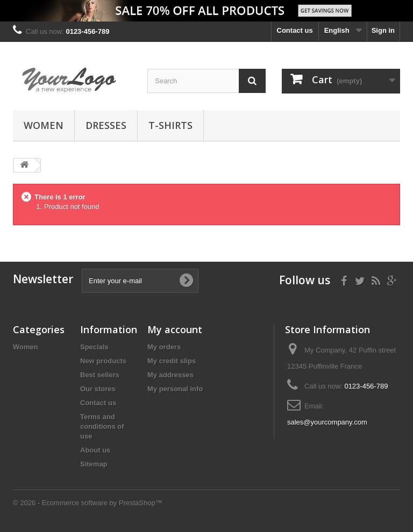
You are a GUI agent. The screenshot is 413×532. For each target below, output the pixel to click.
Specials (94, 347)
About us (95, 450)
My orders (164, 347)
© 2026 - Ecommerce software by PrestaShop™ (88, 503)
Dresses (106, 125)
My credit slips (172, 361)
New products (103, 361)
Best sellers (100, 375)
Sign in (383, 30)
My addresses (170, 375)
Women (44, 125)
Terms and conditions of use (102, 426)
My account (175, 329)
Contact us (295, 30)
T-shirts (170, 125)
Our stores (98, 389)
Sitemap (94, 464)
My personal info (175, 389)
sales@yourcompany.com (327, 422)
